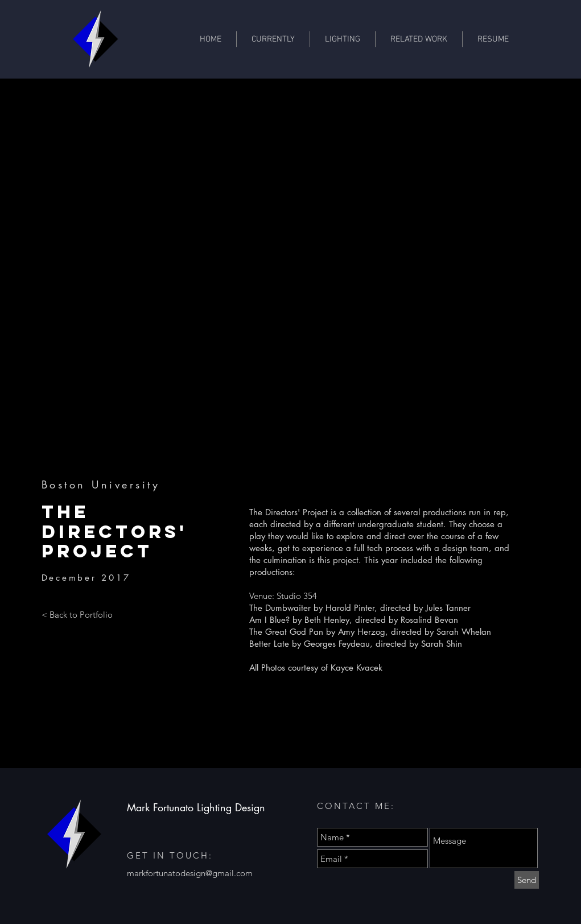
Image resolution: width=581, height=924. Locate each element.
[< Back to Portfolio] (77, 615)
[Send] (527, 880)
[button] (419, 39)
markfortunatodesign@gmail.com (190, 873)
